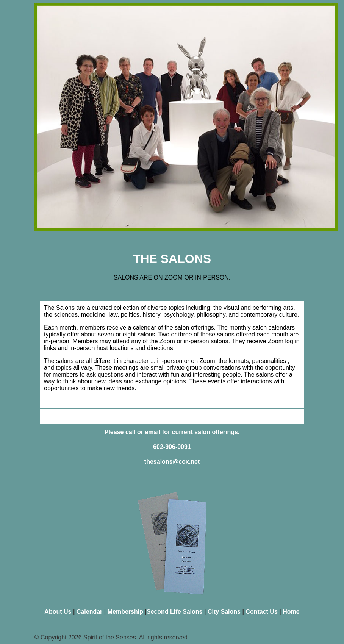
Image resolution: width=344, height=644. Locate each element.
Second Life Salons (175, 612)
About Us (58, 612)
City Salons (223, 612)
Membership (125, 612)
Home (291, 612)
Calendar (89, 612)
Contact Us (261, 612)
